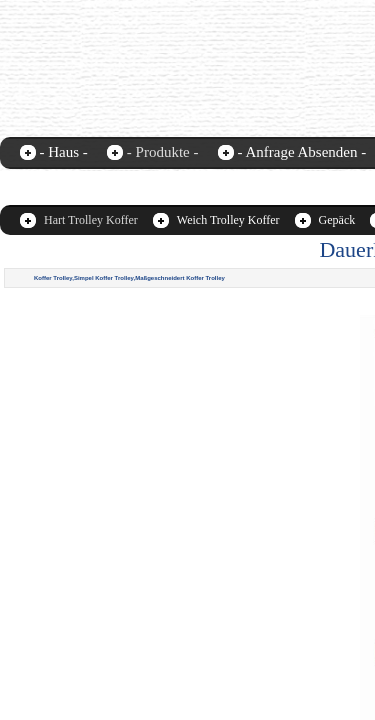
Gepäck (337, 220)
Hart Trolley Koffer (91, 220)
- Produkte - (163, 152)
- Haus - (64, 152)
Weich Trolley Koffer (228, 220)
